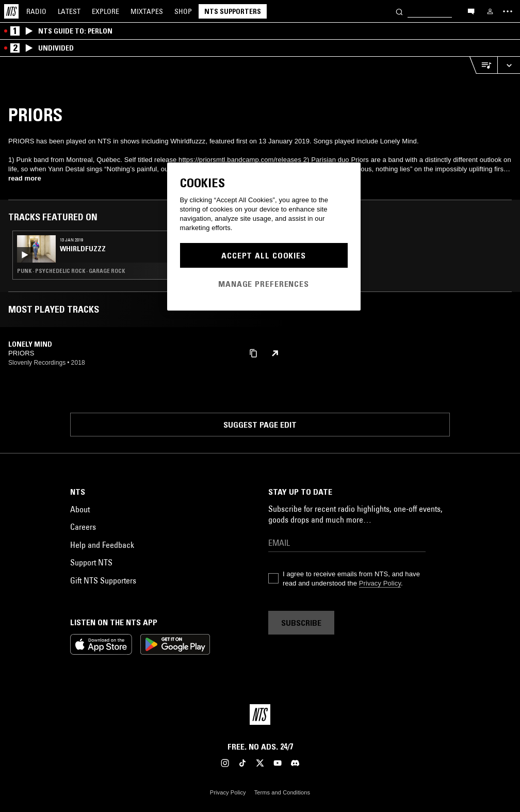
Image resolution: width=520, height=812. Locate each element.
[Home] (11, 11)
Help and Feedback (102, 545)
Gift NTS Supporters (103, 580)
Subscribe (301, 623)
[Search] (399, 11)
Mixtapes (147, 11)
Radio (36, 11)
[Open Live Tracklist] (483, 65)
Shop (183, 11)
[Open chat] (471, 11)
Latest (69, 11)
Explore (105, 11)
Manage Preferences (264, 284)
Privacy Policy (380, 583)
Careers (83, 527)
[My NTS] (490, 11)
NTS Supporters (233, 11)
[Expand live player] (509, 65)
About (80, 509)
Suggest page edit (260, 425)
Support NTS (91, 562)
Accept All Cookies (264, 255)
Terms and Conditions (282, 792)
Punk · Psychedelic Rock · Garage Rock (71, 271)
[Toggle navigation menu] (508, 11)
